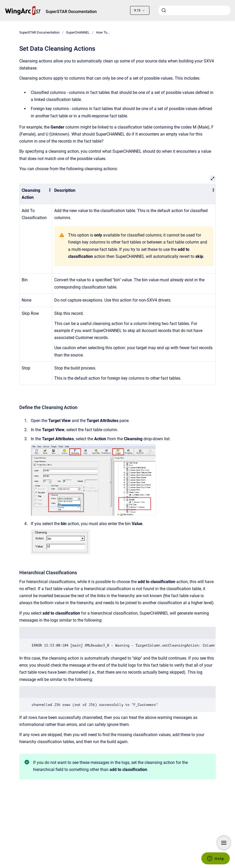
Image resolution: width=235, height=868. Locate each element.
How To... (103, 32)
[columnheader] (36, 194)
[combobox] (194, 10)
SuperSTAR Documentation (71, 12)
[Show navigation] (224, 843)
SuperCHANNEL (78, 32)
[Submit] (164, 10)
